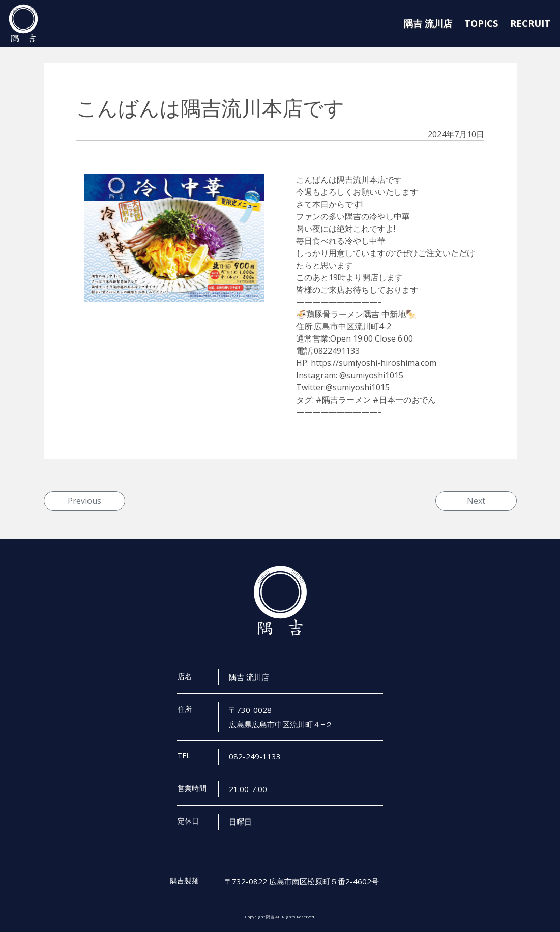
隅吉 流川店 (428, 23)
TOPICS (481, 23)
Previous (84, 501)
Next (476, 501)
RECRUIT (530, 23)
